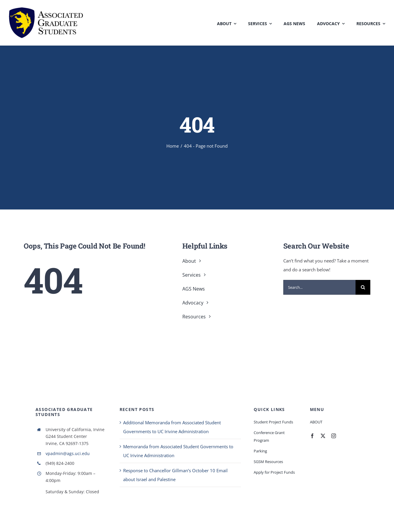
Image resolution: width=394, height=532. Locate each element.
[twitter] (323, 436)
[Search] (363, 287)
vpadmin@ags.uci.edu (68, 453)
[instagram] (334, 436)
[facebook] (312, 436)
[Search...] (319, 287)
